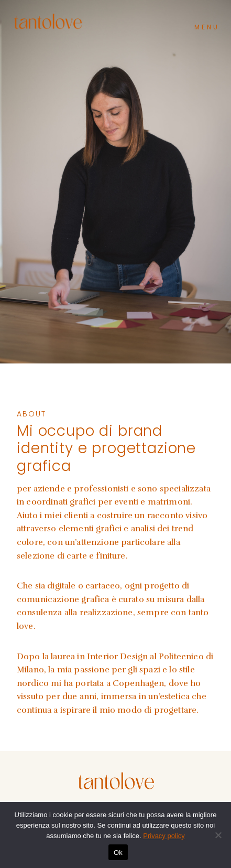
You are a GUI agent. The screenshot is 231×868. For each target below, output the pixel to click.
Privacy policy (164, 836)
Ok (118, 853)
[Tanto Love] (48, 21)
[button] (207, 24)
